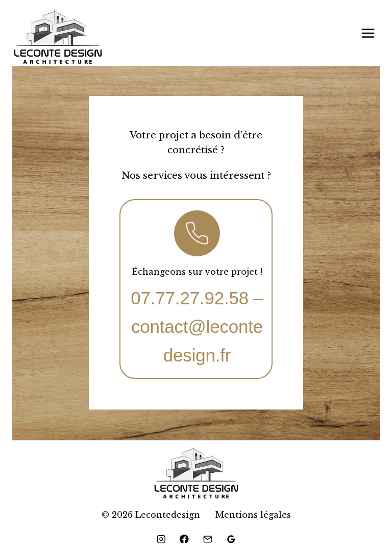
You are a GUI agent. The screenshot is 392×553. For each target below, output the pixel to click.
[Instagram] (161, 539)
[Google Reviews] (231, 539)
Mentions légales (253, 515)
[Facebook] (185, 539)
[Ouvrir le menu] (368, 33)
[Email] (207, 539)
